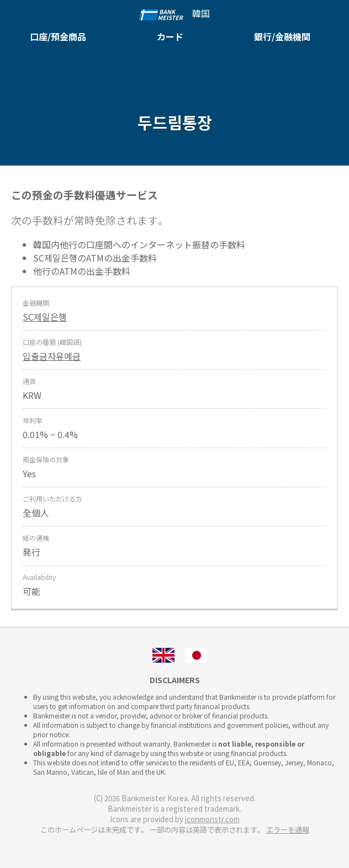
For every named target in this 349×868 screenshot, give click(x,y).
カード (170, 36)
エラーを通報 (288, 830)
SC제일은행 (45, 317)
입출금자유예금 (52, 356)
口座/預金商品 (58, 36)
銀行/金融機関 (282, 36)
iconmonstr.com (212, 819)
